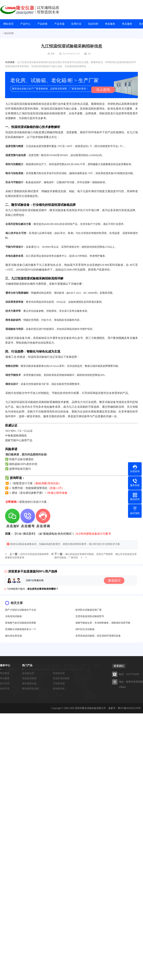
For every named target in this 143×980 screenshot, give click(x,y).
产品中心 (25, 25)
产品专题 (59, 25)
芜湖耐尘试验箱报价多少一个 (21, 630)
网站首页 (9, 25)
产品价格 (42, 25)
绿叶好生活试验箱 (85, 630)
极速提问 (116, 581)
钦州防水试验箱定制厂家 (89, 611)
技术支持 (5, 684)
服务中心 (5, 666)
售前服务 (110, 25)
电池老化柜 (59, 689)
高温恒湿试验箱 (61, 679)
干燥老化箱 (59, 684)
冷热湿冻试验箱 (13, 617)
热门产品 (27, 666)
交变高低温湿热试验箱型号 (90, 617)
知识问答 (93, 25)
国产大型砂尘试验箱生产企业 (21, 611)
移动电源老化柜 (30, 689)
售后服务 (127, 25)
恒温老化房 (59, 674)
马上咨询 (101, 90)
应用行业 (76, 25)
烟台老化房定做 (13, 636)
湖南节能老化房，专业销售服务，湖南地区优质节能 (103, 623)
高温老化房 (28, 674)
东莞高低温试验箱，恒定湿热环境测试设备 (98, 636)
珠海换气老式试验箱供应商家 (21, 623)
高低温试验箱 (29, 679)
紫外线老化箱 (29, 684)
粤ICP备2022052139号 (129, 709)
